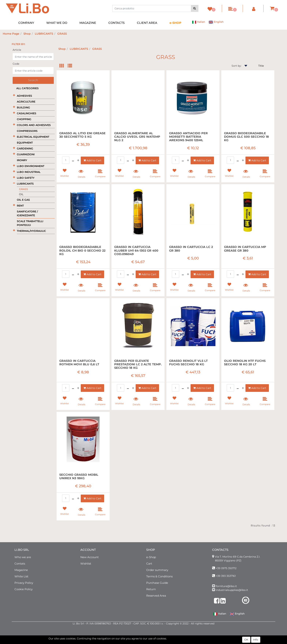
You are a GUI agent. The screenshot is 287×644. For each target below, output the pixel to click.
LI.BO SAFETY (26, 178)
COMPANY (26, 23)
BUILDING (23, 107)
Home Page (11, 34)
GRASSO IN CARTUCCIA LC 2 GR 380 (191, 249)
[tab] (63, 66)
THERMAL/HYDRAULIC (31, 231)
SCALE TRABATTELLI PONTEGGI (30, 223)
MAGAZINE (88, 23)
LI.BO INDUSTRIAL (29, 172)
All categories (27, 88)
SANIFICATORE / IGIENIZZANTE (27, 213)
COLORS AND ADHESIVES (34, 125)
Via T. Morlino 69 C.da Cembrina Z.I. (237, 557)
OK (246, 640)
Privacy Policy (24, 583)
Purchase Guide (157, 583)
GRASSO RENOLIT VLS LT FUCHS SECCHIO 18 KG (188, 363)
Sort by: (236, 66)
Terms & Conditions (159, 576)
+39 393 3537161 (226, 576)
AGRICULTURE (26, 102)
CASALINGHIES (27, 113)
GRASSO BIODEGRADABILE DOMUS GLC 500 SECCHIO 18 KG (246, 137)
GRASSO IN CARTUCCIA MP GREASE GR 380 (245, 249)
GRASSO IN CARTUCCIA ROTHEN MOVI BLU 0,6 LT (79, 363)
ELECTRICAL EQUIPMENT (33, 137)
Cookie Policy (24, 589)
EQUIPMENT (25, 143)
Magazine (21, 570)
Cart (149, 564)
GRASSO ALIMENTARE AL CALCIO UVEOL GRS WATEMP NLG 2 (137, 137)
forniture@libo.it (226, 586)
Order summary (157, 570)
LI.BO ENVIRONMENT (31, 166)
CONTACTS (117, 23)
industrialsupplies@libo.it (232, 590)
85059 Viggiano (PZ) (228, 561)
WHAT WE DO (57, 23)
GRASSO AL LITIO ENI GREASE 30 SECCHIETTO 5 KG (82, 135)
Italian (199, 22)
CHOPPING (24, 119)
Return (151, 589)
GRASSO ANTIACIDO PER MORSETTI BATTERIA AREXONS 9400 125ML (188, 137)
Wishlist (86, 564)
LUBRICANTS (44, 34)
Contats (20, 564)
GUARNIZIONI (26, 154)
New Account (90, 557)
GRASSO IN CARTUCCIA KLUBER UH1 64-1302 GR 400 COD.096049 (136, 250)
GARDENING (25, 149)
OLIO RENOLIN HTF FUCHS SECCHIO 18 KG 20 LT (245, 363)
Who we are (23, 557)
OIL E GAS (23, 200)
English (216, 22)
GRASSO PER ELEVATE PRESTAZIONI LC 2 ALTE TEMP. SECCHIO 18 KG (138, 364)
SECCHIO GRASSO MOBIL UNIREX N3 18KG (79, 476)
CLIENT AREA (147, 23)
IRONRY (22, 160)
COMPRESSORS (27, 131)
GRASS (62, 34)
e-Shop (151, 557)
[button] (195, 8)
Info (256, 640)
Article (17, 50)
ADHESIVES (24, 96)
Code (16, 64)
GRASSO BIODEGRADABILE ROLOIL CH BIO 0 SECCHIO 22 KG (82, 250)
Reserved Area (156, 596)
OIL (21, 194)
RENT (20, 206)
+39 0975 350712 (226, 568)
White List (21, 576)
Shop (27, 34)
